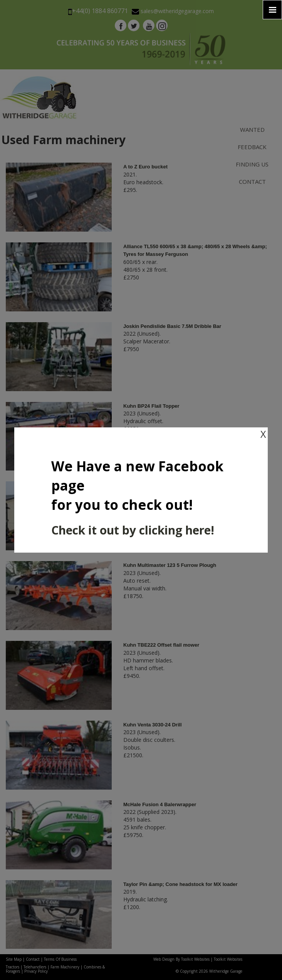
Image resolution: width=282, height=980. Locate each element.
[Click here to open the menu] (272, 10)
